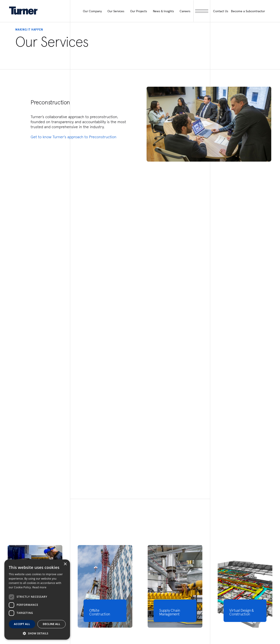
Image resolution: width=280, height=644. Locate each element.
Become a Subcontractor (248, 11)
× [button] (65, 564)
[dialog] (37, 600)
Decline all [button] (52, 624)
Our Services (116, 11)
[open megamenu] (202, 11)
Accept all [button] (22, 624)
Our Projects (139, 11)
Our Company (92, 11)
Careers (185, 11)
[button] (37, 633)
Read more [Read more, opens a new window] (39, 587)
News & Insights (163, 11)
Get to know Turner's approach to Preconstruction (73, 137)
